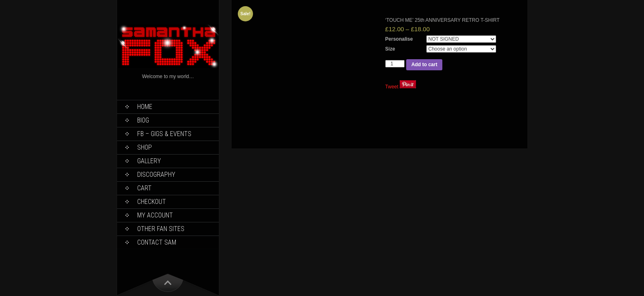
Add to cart (424, 65)
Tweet (392, 87)
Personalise (399, 39)
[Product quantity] (395, 64)
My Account (155, 215)
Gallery (149, 161)
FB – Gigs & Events (164, 134)
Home (145, 107)
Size (390, 49)
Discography (156, 175)
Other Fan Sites (161, 229)
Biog (143, 120)
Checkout (152, 202)
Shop (145, 147)
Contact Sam (157, 242)
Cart (144, 188)
